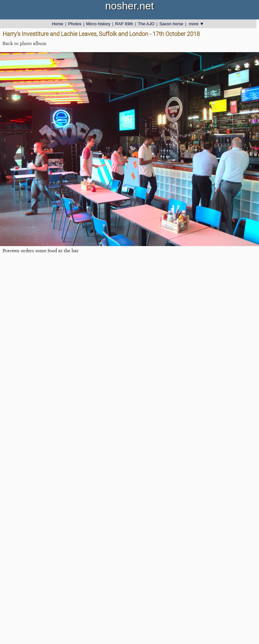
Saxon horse (171, 24)
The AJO (146, 24)
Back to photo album (25, 43)
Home (57, 24)
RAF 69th (124, 24)
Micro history (98, 24)
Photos (75, 24)
